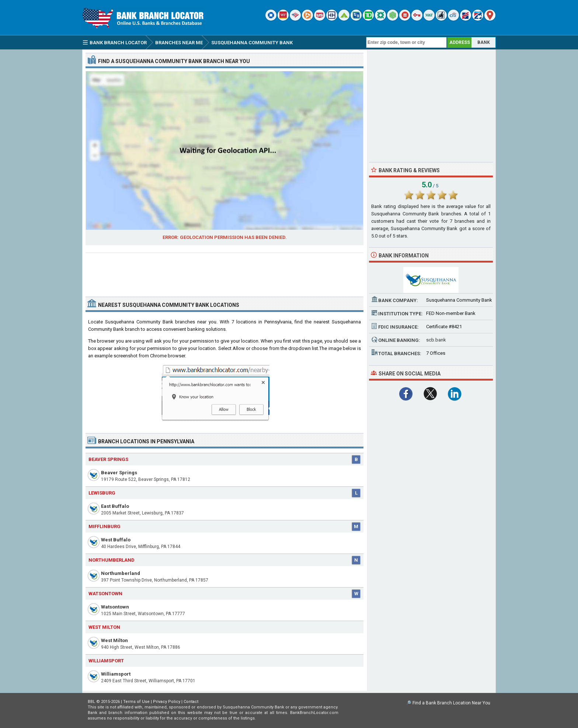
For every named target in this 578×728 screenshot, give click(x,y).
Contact (191, 702)
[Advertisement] (224, 272)
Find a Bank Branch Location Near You (451, 703)
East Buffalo (115, 506)
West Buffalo (116, 540)
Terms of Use (136, 702)
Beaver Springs (119, 473)
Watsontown (115, 607)
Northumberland (121, 573)
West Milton (114, 640)
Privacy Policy (167, 702)
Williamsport (116, 674)
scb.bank (436, 340)
